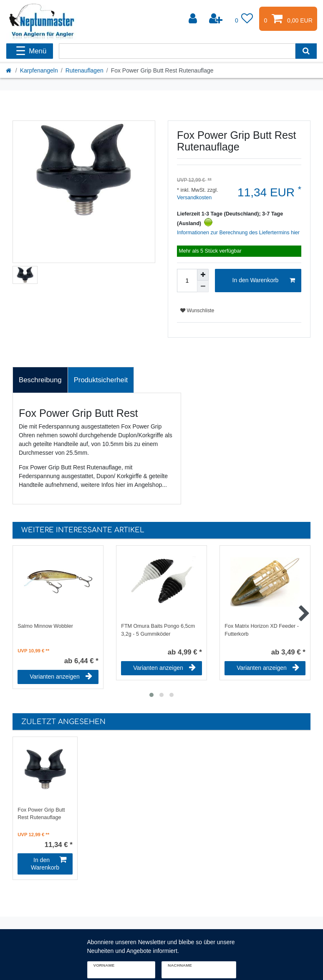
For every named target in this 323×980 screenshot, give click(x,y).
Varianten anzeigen (61, 677)
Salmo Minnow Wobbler (45, 626)
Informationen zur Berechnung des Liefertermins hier (238, 233)
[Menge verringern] (203, 286)
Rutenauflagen (85, 70)
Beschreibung (40, 380)
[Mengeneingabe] (187, 281)
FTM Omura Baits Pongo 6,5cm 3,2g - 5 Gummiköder (158, 630)
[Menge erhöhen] (203, 275)
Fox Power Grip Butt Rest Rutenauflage (41, 814)
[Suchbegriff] (177, 51)
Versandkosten (194, 198)
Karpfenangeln (39, 70)
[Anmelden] (194, 19)
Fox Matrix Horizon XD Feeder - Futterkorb (262, 630)
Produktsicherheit (101, 380)
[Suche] (306, 51)
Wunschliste (197, 311)
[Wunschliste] (244, 19)
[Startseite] (9, 70)
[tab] (40, 380)
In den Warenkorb (264, 281)
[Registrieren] (217, 19)
